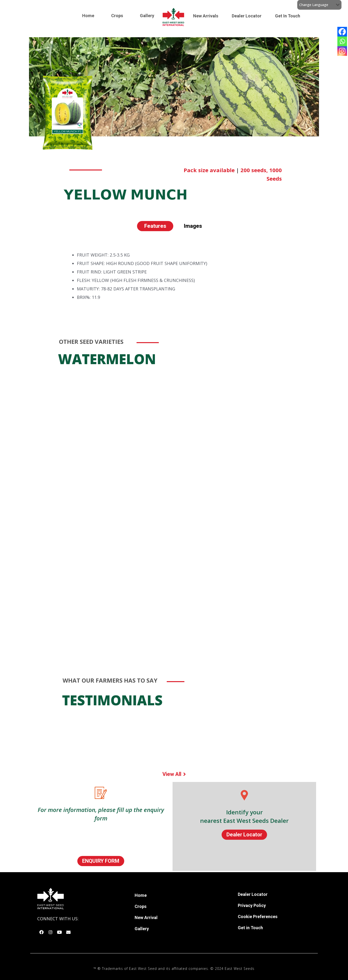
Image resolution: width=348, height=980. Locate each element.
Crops (117, 16)
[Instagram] (342, 51)
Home (88, 16)
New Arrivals (206, 16)
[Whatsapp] (342, 41)
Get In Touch (288, 16)
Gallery (147, 16)
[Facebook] (342, 32)
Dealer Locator (247, 16)
